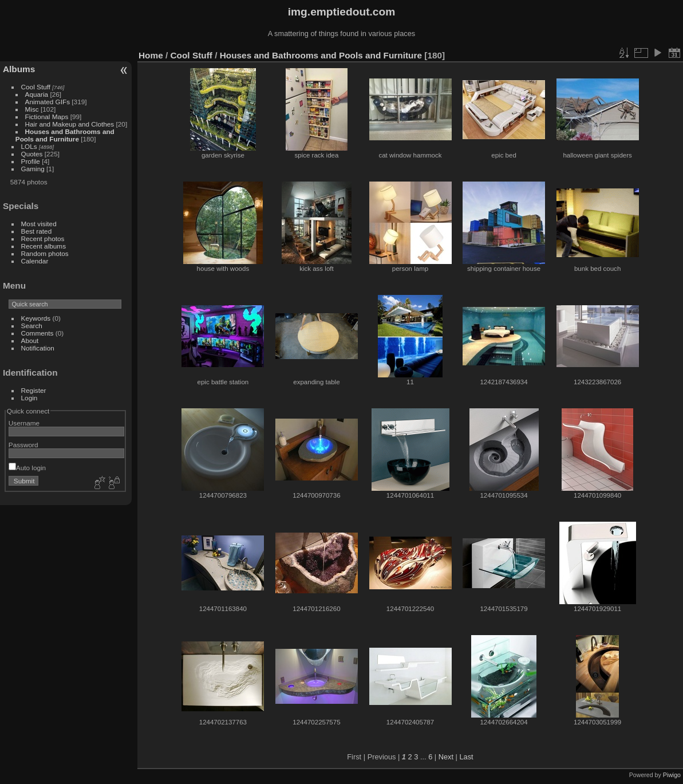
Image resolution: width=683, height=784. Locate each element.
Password (23, 445)
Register (34, 390)
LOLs (29, 146)
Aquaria (37, 94)
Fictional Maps (47, 117)
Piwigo (672, 775)
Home (151, 55)
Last (466, 757)
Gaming (33, 169)
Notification (38, 348)
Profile (31, 161)
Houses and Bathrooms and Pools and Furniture (65, 135)
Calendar (35, 261)
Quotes (32, 154)
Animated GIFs (48, 102)
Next (446, 757)
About (30, 340)
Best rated (37, 231)
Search (32, 326)
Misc (32, 109)
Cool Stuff (36, 87)
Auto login (27, 468)
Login (29, 398)
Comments (37, 333)
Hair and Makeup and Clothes (70, 124)
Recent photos (43, 239)
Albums (19, 69)
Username (24, 423)
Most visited (39, 224)
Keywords (36, 318)
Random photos (45, 253)
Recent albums (44, 246)
